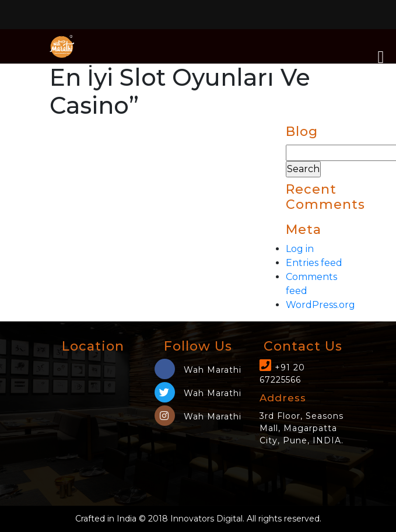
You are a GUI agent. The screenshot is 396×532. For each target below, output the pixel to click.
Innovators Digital (206, 519)
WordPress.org (320, 305)
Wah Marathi (198, 370)
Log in (300, 249)
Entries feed (314, 263)
